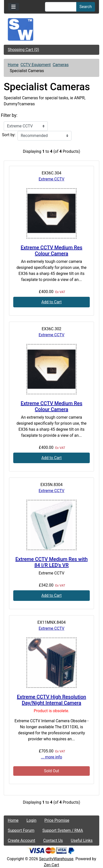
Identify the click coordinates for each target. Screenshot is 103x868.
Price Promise (57, 820)
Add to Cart (52, 302)
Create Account (21, 840)
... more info (52, 757)
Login (31, 820)
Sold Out (52, 771)
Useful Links (82, 840)
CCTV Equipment (36, 65)
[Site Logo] (51, 29)
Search (86, 7)
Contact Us (53, 840)
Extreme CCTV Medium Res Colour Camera (51, 251)
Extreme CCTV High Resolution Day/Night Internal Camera (52, 700)
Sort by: (9, 135)
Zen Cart (52, 865)
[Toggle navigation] (13, 7)
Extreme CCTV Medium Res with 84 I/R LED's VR (51, 562)
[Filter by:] (26, 126)
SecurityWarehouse (56, 859)
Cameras (61, 65)
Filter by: (9, 115)
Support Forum (21, 830)
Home (13, 65)
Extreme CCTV (52, 179)
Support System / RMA (63, 830)
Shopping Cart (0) (23, 50)
